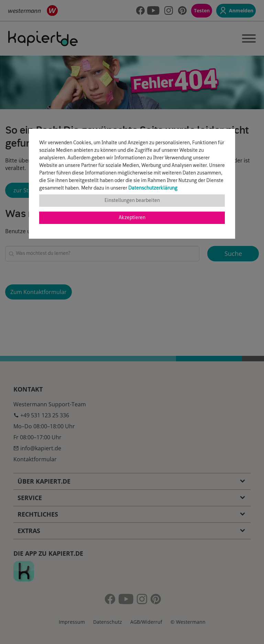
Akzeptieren (132, 218)
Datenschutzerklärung (153, 188)
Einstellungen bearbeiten (132, 201)
